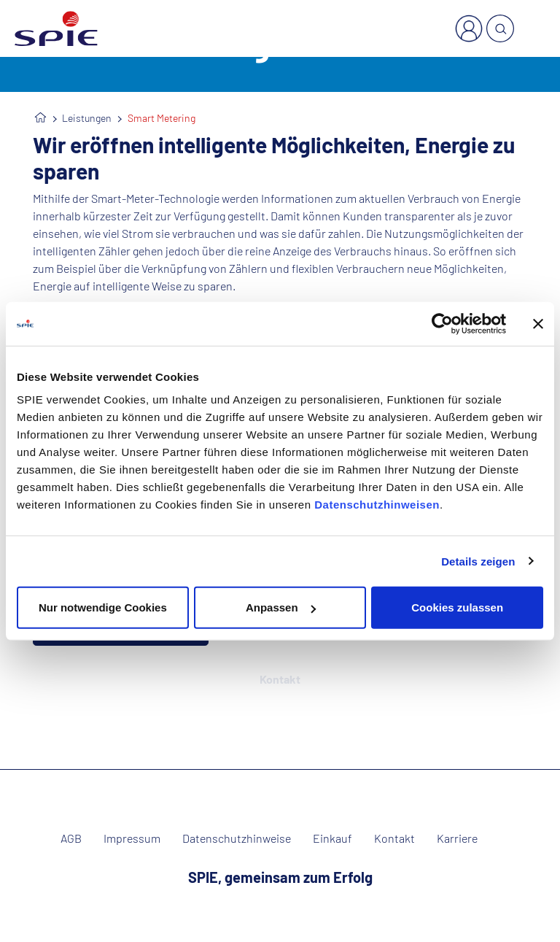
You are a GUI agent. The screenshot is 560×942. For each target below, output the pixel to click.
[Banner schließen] (538, 323)
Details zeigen (478, 561)
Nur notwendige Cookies (103, 607)
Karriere (457, 838)
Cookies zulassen (457, 607)
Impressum (132, 838)
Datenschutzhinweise (237, 838)
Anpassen (281, 607)
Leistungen (87, 118)
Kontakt (394, 838)
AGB (71, 838)
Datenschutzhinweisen (377, 505)
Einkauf (332, 838)
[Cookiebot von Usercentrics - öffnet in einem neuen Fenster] (442, 323)
